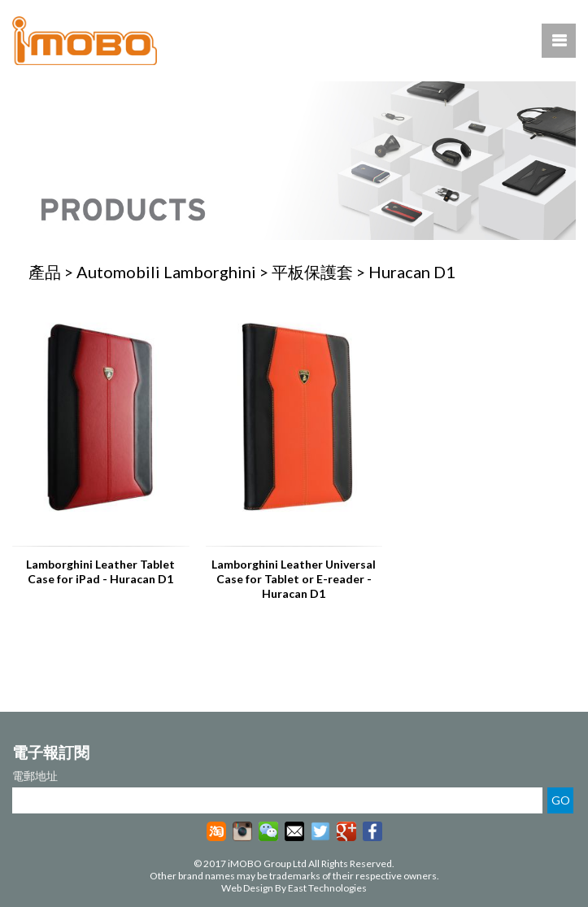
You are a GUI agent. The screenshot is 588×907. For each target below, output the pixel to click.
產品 (45, 272)
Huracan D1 (412, 272)
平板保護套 (312, 272)
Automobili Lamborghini (166, 272)
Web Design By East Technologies (294, 888)
